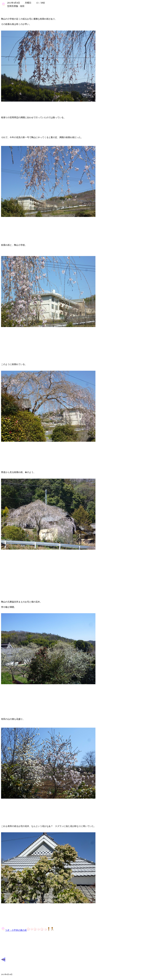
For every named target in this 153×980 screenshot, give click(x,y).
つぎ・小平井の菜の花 (27, 930)
